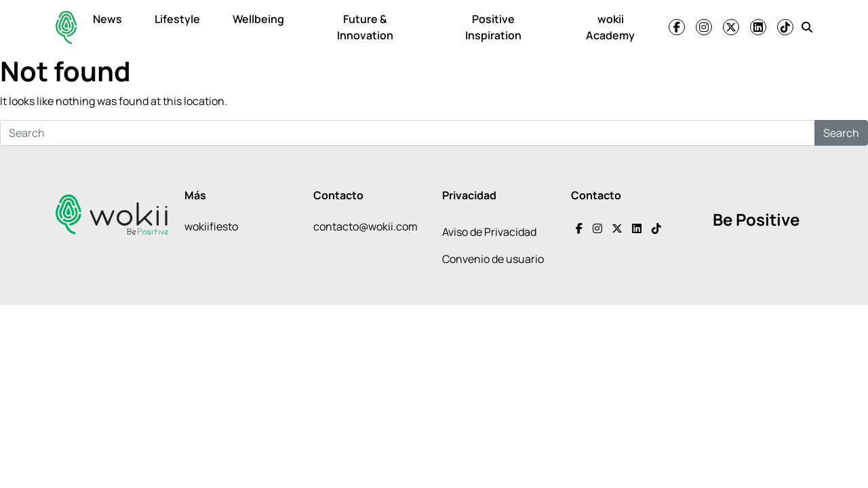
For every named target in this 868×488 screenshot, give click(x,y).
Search (841, 133)
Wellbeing (258, 19)
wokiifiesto (211, 226)
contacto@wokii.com (366, 226)
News (107, 19)
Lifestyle (177, 19)
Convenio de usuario (493, 259)
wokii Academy (610, 27)
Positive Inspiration (493, 27)
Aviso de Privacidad (489, 232)
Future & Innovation (365, 27)
